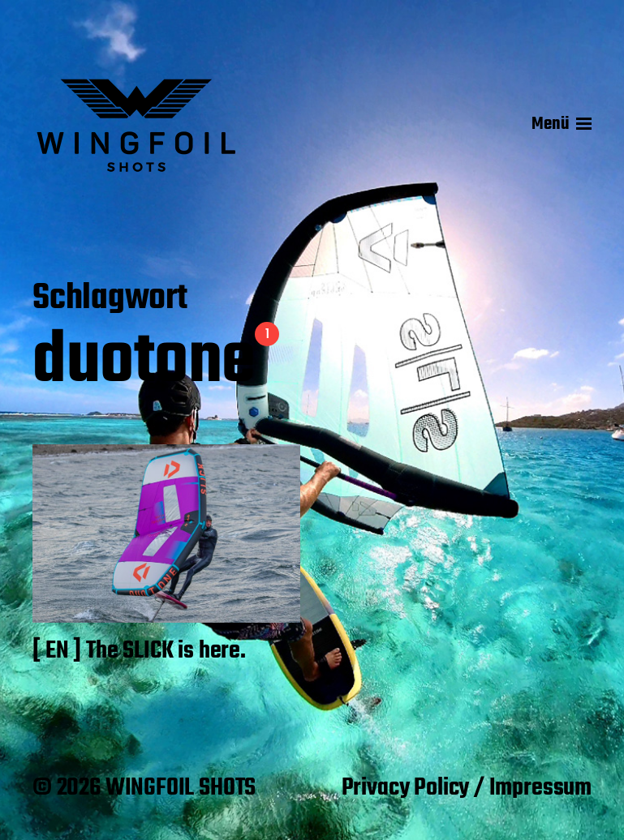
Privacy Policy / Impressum (467, 788)
